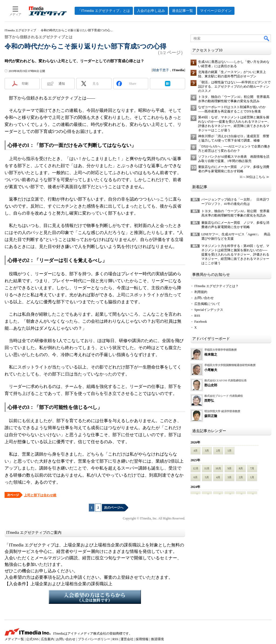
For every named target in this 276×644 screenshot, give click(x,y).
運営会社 (127, 639)
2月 (218, 451)
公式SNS (32, 639)
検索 (267, 38)
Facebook (201, 322)
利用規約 (201, 292)
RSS (197, 316)
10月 (218, 468)
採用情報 (142, 639)
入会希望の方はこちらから (95, 597)
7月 (252, 468)
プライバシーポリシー (94, 639)
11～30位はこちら (252, 177)
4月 (196, 451)
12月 (196, 468)
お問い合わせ (204, 298)
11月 (207, 468)
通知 (62, 84)
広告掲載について (207, 304)
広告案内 (47, 639)
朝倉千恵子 (161, 70)
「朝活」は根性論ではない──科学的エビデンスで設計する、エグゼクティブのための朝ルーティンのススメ (234, 87)
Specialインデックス (209, 310)
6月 (196, 477)
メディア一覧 (14, 639)
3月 (207, 451)
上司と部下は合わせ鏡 (40, 495)
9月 (230, 468)
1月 (230, 451)
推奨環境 (157, 639)
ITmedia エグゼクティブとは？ (216, 286)
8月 (241, 468)
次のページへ (114, 508)
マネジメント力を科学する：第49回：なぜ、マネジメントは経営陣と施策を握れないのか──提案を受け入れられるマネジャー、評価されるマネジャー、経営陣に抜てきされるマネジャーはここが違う (235, 254)
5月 (207, 477)
